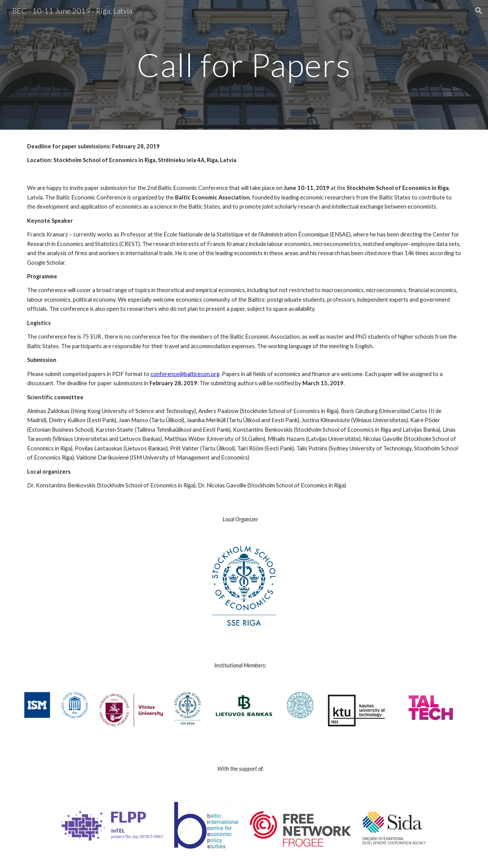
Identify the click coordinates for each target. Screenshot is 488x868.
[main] (244, 65)
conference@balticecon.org (185, 374)
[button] (479, 11)
